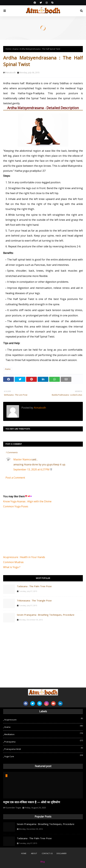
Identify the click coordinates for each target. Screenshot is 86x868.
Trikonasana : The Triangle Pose (34, 600)
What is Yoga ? (12, 567)
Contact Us (47, 853)
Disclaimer (62, 853)
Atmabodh (11, 72)
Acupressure (44, 719)
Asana (15, 49)
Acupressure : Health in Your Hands (24, 557)
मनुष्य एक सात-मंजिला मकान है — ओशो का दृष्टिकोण (32, 802)
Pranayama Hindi (44, 748)
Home (8, 49)
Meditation (44, 734)
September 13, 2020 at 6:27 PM (32, 469)
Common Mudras (13, 562)
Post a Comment (15, 478)
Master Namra (22, 459)
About (34, 853)
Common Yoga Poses (16, 506)
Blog (43, 862)
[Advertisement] (27, 533)
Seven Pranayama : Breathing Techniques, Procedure (46, 615)
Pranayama (44, 741)
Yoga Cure (44, 756)
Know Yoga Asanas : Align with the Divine (27, 501)
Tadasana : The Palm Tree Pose (34, 586)
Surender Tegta (13, 808)
